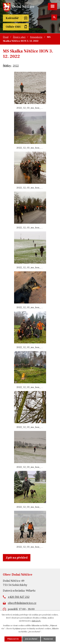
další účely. (36, 621)
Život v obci (19, 37)
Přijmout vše (13, 639)
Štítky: (7, 66)
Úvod (6, 37)
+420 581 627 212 (19, 597)
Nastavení (48, 639)
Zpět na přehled (17, 558)
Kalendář (12, 18)
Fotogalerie (36, 37)
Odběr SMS (13, 27)
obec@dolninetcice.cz (22, 603)
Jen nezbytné (31, 639)
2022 (16, 66)
